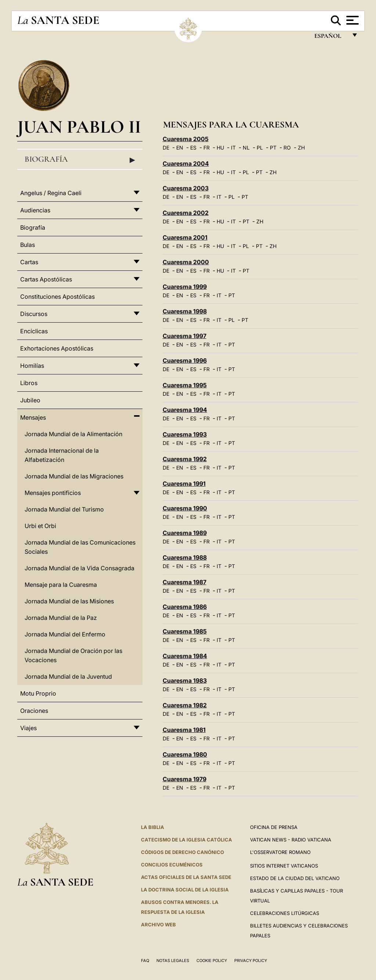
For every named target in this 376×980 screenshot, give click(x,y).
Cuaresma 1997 (185, 336)
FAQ (145, 961)
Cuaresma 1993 (185, 434)
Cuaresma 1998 (185, 311)
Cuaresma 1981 (184, 730)
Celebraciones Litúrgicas (285, 913)
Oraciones (34, 711)
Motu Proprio (38, 693)
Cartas (29, 262)
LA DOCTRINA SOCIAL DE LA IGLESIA (185, 890)
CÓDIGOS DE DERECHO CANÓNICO (182, 852)
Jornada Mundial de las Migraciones (74, 476)
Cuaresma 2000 (186, 262)
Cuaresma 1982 (185, 705)
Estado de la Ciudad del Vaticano (295, 878)
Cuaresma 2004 (186, 164)
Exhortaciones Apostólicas (57, 348)
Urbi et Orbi (40, 526)
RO (287, 148)
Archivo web (158, 925)
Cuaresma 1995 (185, 385)
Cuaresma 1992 (185, 459)
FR (207, 148)
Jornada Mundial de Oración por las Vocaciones (73, 655)
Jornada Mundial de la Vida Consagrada (79, 568)
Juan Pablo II (79, 127)
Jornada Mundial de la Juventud (68, 676)
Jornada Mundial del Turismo (64, 509)
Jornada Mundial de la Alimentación (73, 434)
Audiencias (35, 210)
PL (260, 148)
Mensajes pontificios (53, 493)
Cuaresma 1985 (185, 631)
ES (193, 148)
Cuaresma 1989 (185, 533)
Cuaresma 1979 (185, 779)
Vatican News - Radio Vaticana (291, 840)
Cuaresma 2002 (186, 213)
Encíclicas (34, 331)
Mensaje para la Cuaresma (61, 585)
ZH (301, 148)
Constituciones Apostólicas (57, 297)
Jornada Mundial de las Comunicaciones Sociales (80, 547)
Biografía (80, 159)
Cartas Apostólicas (46, 279)
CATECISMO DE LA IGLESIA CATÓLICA (187, 840)
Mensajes (33, 417)
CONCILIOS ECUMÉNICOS (172, 865)
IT (233, 148)
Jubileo (30, 400)
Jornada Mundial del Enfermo (65, 634)
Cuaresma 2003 (186, 188)
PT (273, 148)
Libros (29, 383)
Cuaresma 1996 (185, 360)
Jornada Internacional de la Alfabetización (62, 455)
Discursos (34, 314)
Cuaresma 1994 (185, 410)
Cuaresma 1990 (185, 508)
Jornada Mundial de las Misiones (69, 601)
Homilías (32, 366)
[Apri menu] (352, 20)
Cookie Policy (212, 961)
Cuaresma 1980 (185, 754)
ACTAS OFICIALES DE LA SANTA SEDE (186, 877)
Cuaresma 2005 (186, 139)
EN (180, 148)
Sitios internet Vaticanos (284, 866)
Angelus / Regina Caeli (51, 193)
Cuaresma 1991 (184, 484)
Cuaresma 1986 (185, 607)
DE (166, 148)
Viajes (28, 728)
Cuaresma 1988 (185, 557)
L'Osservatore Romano (280, 852)
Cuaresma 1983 (185, 681)
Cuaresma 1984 (185, 656)
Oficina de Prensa (274, 827)
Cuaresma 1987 (185, 582)
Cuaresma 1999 (185, 287)
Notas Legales (173, 961)
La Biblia (153, 827)
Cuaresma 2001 (185, 237)
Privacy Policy (251, 961)
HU (220, 148)
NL (246, 148)
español (331, 38)
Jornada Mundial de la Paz (61, 618)
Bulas (28, 245)
